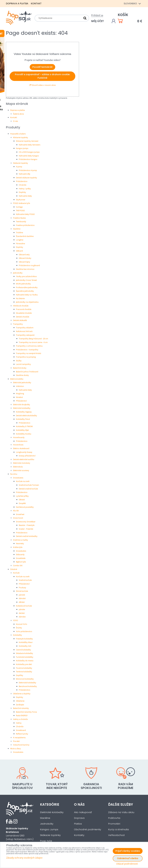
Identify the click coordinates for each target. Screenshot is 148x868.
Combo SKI (18, 565)
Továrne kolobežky (24, 668)
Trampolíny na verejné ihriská (28, 353)
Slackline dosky (22, 375)
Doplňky (20, 675)
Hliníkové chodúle (21, 306)
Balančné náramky (21, 708)
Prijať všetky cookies (128, 851)
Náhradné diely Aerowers (30, 145)
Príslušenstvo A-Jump (28, 170)
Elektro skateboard (21, 448)
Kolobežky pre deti (24, 664)
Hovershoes (18, 445)
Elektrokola (18, 467)
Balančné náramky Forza (26, 712)
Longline (20, 240)
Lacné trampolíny (23, 364)
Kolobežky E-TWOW (24, 426)
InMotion (20, 386)
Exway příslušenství (27, 456)
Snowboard (21, 730)
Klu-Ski (16, 511)
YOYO (15, 620)
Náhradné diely (25, 196)
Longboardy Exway (24, 452)
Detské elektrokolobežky (26, 415)
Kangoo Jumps (22, 148)
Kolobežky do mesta (25, 661)
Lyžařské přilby (22, 496)
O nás (15, 121)
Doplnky (22, 192)
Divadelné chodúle (24, 313)
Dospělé (22, 503)
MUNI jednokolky (23, 284)
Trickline (19, 232)
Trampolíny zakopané (25, 335)
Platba (78, 824)
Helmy (19, 723)
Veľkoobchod (116, 835)
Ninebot (19, 397)
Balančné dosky (20, 368)
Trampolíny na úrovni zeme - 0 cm (33, 342)
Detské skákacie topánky (26, 178)
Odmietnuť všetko (128, 858)
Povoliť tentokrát (42, 67)
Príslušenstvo (22, 181)
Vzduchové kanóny (21, 745)
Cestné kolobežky (23, 650)
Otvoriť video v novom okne (42, 85)
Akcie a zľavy (15, 748)
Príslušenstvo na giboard (29, 265)
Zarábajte (20, 705)
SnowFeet (20, 514)
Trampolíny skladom (25, 328)
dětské (22, 602)
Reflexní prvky (22, 734)
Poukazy (22, 587)
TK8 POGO (20, 210)
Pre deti (16, 741)
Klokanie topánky (21, 137)
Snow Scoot (18, 518)
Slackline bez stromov (25, 269)
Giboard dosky (25, 258)
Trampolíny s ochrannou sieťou (29, 346)
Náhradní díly (25, 174)
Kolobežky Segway (24, 412)
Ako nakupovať (83, 812)
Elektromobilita (17, 379)
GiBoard (19, 251)
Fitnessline (20, 243)
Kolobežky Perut (23, 419)
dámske (22, 617)
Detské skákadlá (20, 320)
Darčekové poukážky (25, 507)
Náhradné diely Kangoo (29, 156)
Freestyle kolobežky (24, 639)
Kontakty (79, 835)
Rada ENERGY (22, 715)
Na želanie (20, 298)
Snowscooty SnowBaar (26, 522)
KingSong (20, 393)
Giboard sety (24, 254)
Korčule (16, 573)
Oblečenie (20, 701)
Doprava (79, 818)
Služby (19, 361)
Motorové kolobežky (25, 679)
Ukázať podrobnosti (127, 864)
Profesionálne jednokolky (27, 287)
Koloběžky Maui (26, 642)
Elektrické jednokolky (22, 382)
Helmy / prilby (25, 189)
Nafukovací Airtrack (24, 331)
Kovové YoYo (22, 624)
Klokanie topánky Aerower (27, 141)
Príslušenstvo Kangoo (28, 159)
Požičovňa (114, 818)
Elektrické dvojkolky (22, 404)
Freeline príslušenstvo (25, 225)
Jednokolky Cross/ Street (26, 280)
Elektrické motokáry (22, 463)
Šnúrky (19, 628)
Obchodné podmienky (88, 829)
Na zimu (14, 474)
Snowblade (21, 558)
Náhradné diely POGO (25, 214)
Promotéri (114, 824)
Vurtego (19, 207)
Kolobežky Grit (25, 646)
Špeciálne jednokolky (25, 291)
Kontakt (36, 4)
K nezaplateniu (19, 737)
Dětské (22, 500)
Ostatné (14, 569)
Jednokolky (18, 273)
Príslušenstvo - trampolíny (27, 350)
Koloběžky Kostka (24, 434)
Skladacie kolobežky (24, 653)
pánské (22, 595)
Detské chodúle (23, 317)
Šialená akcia (18, 114)
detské (22, 613)
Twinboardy (21, 221)
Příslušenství (21, 401)
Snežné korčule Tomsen (29, 485)
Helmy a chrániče (20, 719)
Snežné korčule (25, 580)
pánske (22, 609)
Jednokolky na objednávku (27, 302)
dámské (22, 598)
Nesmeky (20, 543)
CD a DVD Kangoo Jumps (29, 152)
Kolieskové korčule (24, 606)
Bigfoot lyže (21, 562)
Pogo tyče (46, 841)
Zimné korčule (22, 591)
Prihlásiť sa (97, 15)
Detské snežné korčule (28, 489)
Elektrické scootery (21, 470)
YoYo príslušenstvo (24, 631)
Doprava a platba (17, 4)
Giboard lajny (24, 262)
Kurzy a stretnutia (118, 829)
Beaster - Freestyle (27, 525)
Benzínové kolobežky (28, 686)
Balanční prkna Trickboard (27, 372)
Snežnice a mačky (21, 540)
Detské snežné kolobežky (27, 536)
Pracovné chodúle (24, 309)
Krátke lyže (18, 547)
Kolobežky (17, 635)
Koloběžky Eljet (22, 430)
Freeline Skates (19, 218)
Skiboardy (20, 554)
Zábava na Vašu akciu (121, 812)
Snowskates (18, 478)
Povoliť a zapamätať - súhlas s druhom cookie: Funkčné (43, 76)
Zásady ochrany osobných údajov (24, 858)
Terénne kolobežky (24, 672)
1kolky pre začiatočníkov (26, 276)
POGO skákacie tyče (22, 203)
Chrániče (23, 185)
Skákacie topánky (21, 163)
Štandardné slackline (25, 236)
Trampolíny (18, 324)
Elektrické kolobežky (22, 408)
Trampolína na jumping (26, 357)
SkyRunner (21, 200)
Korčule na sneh (23, 481)
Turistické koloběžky (25, 657)
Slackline (17, 229)
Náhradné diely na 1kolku (27, 295)
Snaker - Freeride (26, 529)
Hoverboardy (19, 437)
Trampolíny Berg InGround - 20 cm (33, 339)
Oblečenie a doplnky (22, 694)
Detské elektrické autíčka (24, 459)
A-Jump (19, 167)
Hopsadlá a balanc (18, 134)
